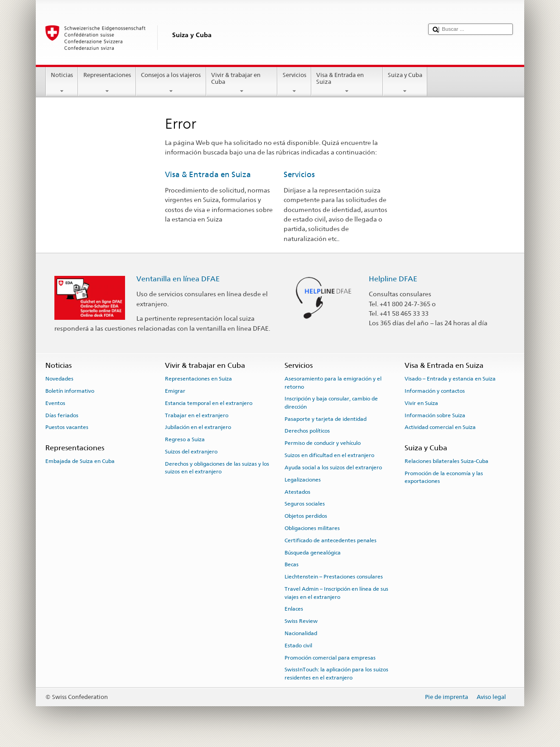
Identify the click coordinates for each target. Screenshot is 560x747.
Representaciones (107, 83)
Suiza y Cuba (405, 83)
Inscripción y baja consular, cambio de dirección (331, 402)
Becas (292, 564)
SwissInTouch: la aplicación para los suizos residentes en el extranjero (336, 673)
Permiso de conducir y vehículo (323, 443)
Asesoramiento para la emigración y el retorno (333, 383)
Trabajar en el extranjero (197, 415)
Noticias (62, 83)
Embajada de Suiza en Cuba (80, 461)
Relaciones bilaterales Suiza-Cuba (447, 461)
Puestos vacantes (67, 427)
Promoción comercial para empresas (330, 657)
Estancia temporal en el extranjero (209, 403)
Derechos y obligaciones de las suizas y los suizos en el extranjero (217, 468)
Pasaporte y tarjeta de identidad (326, 419)
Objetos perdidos (306, 516)
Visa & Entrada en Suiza (347, 83)
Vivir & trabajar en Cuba (242, 83)
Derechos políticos (307, 431)
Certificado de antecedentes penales (331, 540)
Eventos (55, 403)
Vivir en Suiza (421, 403)
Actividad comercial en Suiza (440, 427)
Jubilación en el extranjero (198, 427)
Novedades (59, 379)
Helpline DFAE (393, 279)
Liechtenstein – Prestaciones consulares (334, 577)
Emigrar (175, 391)
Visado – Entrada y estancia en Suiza (450, 379)
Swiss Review (301, 621)
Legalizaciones (303, 480)
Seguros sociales (305, 504)
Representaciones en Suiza (198, 379)
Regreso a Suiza (185, 439)
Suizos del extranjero (191, 452)
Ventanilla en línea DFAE (178, 279)
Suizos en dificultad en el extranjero (329, 455)
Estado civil (298, 646)
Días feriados (62, 415)
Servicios (294, 83)
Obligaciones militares (312, 528)
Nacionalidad (301, 633)
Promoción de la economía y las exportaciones (444, 477)
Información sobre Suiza (435, 415)
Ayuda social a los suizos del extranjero (333, 467)
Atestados (297, 492)
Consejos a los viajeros (171, 83)
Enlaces (294, 609)
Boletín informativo (70, 391)
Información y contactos (435, 391)
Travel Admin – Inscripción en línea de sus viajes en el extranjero (336, 593)
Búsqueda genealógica (313, 552)
